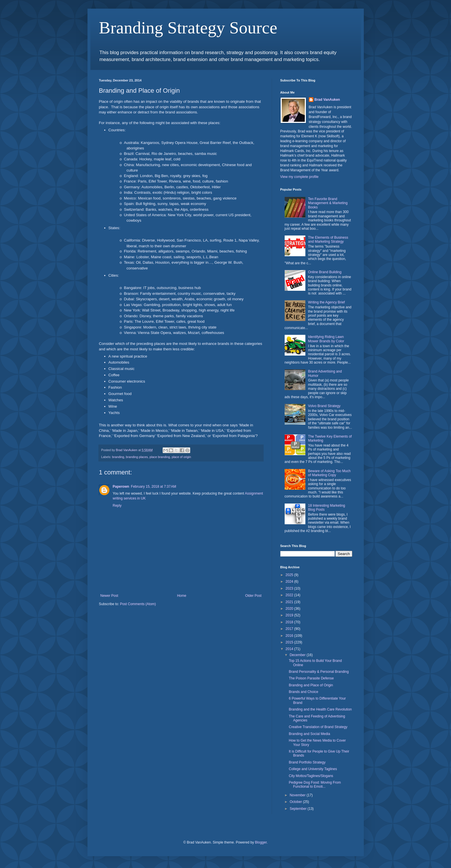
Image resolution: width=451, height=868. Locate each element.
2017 (290, 629)
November (298, 795)
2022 (290, 595)
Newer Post (109, 596)
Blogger (261, 842)
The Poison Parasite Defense (311, 678)
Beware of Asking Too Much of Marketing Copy (329, 473)
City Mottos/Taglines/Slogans (311, 776)
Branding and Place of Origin (311, 685)
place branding (160, 457)
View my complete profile (299, 177)
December (298, 655)
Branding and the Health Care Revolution (320, 709)
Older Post (253, 596)
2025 (290, 575)
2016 (290, 636)
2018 (290, 622)
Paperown (121, 487)
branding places (137, 457)
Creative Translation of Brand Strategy (318, 727)
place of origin (181, 457)
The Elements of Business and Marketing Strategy (328, 240)
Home (182, 596)
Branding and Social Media (309, 734)
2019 (290, 615)
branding (118, 457)
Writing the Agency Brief (326, 302)
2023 (290, 588)
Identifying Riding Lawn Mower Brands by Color (326, 339)
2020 (290, 609)
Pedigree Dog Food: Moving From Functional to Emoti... (315, 785)
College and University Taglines (313, 769)
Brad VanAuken (327, 100)
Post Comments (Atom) (138, 604)
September (298, 809)
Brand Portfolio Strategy (307, 762)
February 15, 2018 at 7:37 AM (154, 487)
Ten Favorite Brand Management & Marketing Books (328, 203)
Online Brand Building (325, 272)
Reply (117, 506)
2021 (290, 602)
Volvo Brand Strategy (324, 406)
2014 (290, 649)
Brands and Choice (303, 692)
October (296, 802)
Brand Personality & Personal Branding (319, 672)
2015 (290, 642)
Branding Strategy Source (188, 28)
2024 (290, 582)
